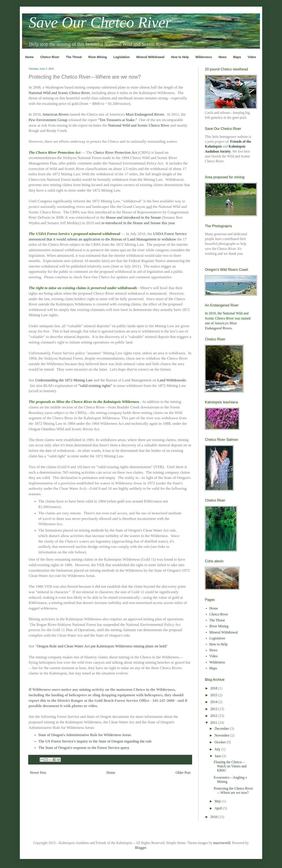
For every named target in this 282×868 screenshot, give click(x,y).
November (223, 735)
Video (252, 57)
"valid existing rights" (95, 386)
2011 (214, 723)
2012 (214, 716)
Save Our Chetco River (100, 22)
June (218, 756)
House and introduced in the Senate (134, 217)
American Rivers (56, 114)
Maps (237, 57)
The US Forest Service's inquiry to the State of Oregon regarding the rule (95, 741)
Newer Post (38, 773)
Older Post (183, 773)
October (221, 742)
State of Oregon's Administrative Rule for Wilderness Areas (85, 735)
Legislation (122, 57)
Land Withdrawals (172, 380)
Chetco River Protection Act (115, 152)
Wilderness (204, 57)
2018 (214, 688)
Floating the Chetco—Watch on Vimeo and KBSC (230, 766)
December (222, 729)
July (218, 749)
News (223, 57)
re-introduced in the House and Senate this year (138, 223)
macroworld (222, 843)
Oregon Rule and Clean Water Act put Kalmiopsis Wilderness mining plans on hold (102, 646)
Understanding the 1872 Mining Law (64, 380)
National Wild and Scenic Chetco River (59, 93)
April (219, 808)
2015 (214, 695)
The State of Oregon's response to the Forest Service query (84, 748)
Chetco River (50, 57)
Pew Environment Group (48, 120)
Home (29, 57)
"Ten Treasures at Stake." (118, 120)
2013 (214, 709)
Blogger (141, 848)
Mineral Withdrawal (150, 57)
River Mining (98, 57)
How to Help (180, 57)
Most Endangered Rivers (145, 114)
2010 (214, 817)
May (218, 801)
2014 (214, 702)
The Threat (74, 57)
